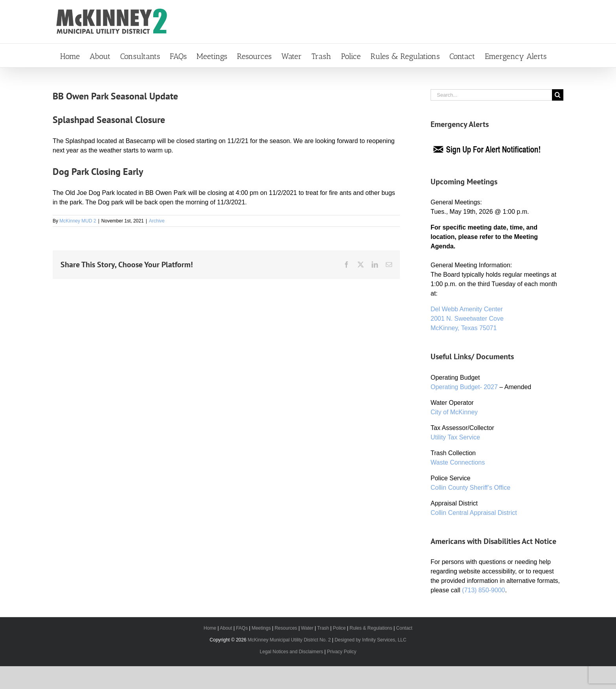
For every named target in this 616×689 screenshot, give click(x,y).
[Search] (558, 95)
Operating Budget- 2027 (464, 387)
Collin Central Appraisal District (474, 513)
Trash (323, 628)
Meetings (261, 628)
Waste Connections (458, 462)
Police (339, 628)
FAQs (242, 628)
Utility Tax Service (455, 437)
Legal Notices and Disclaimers (291, 652)
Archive (157, 221)
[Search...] (491, 95)
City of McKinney (454, 412)
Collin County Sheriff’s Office (470, 488)
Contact (404, 628)
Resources (286, 628)
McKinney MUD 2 (78, 221)
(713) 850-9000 (483, 590)
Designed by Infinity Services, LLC (371, 640)
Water (307, 628)
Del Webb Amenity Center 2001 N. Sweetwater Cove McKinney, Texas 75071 (467, 319)
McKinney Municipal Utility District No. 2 (289, 640)
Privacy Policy (342, 652)
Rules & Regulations (371, 628)
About (226, 628)
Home (210, 628)
